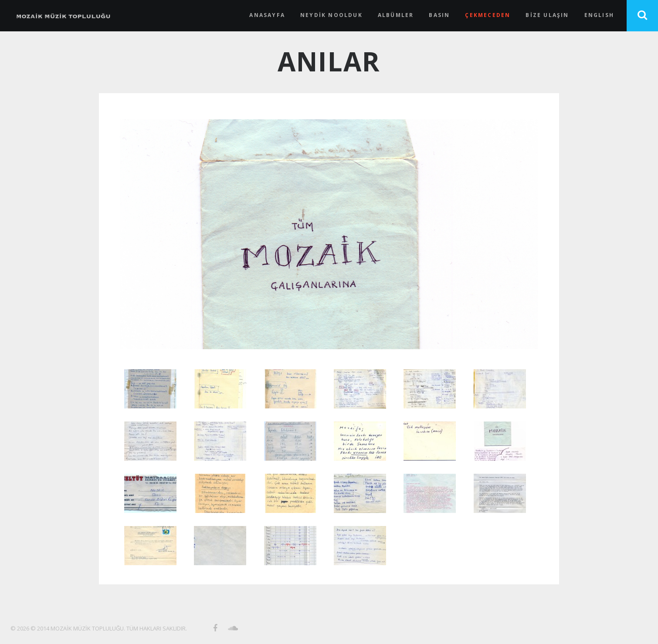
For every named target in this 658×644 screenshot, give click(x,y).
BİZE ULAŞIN (547, 15)
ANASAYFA (267, 15)
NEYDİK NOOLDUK (331, 15)
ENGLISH (599, 15)
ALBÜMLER (396, 15)
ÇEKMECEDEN (488, 15)
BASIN (439, 15)
